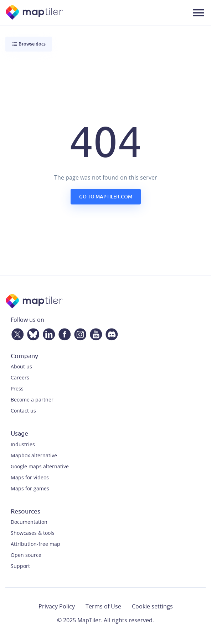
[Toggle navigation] (199, 13)
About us (21, 366)
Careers (20, 377)
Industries (23, 444)
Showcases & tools (33, 533)
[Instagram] (79, 333)
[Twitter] (16, 333)
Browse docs (29, 44)
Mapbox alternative (34, 455)
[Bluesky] (32, 333)
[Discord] (110, 333)
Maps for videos (30, 477)
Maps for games (30, 488)
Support (20, 566)
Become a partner (32, 400)
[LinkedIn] (47, 333)
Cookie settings (152, 606)
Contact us (23, 411)
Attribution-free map (35, 544)
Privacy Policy (57, 606)
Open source (26, 555)
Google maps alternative (40, 466)
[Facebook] (63, 333)
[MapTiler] (35, 13)
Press (17, 388)
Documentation (29, 522)
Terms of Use (103, 606)
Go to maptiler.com (106, 196)
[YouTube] (94, 333)
